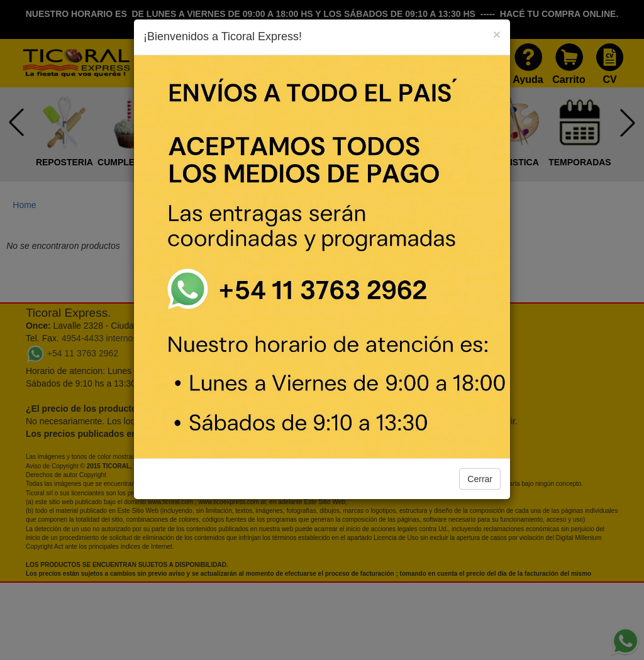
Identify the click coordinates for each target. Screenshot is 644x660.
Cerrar (480, 479)
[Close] (497, 34)
